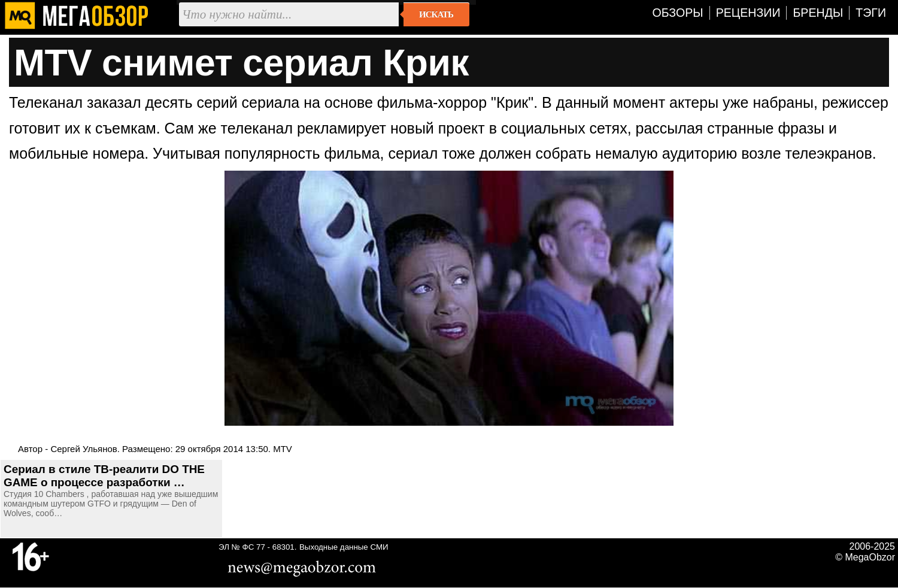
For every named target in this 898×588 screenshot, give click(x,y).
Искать (436, 14)
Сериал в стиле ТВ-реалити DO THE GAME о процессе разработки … (104, 476)
